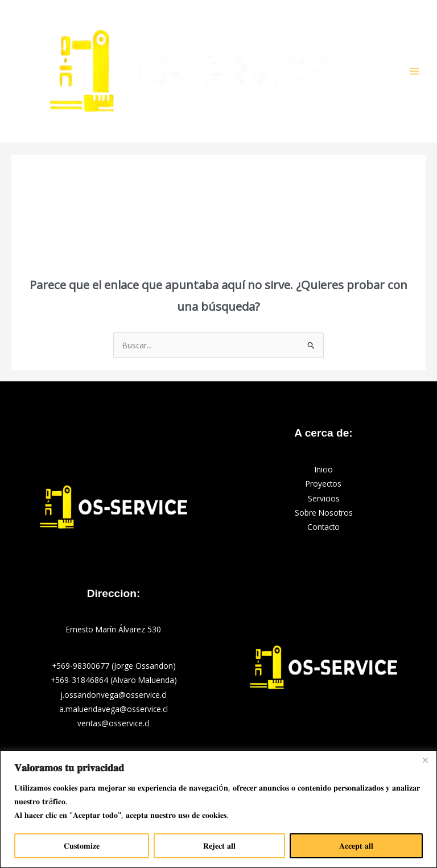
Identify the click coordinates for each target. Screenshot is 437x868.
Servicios (324, 498)
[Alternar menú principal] (415, 71)
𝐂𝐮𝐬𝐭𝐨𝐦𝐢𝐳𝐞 (82, 846)
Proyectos (323, 484)
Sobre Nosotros (324, 513)
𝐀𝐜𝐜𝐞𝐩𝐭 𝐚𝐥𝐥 (356, 846)
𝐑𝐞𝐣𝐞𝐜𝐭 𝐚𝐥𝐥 (219, 846)
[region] (218, 809)
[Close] (425, 760)
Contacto (323, 527)
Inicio (324, 469)
